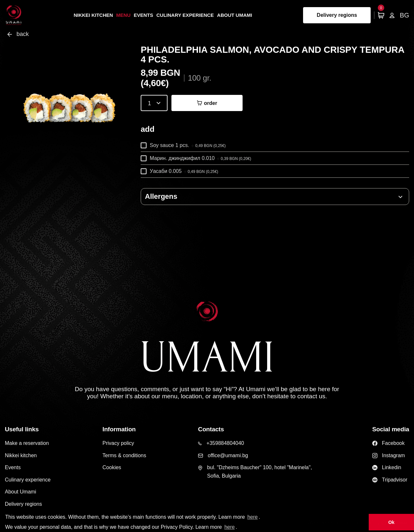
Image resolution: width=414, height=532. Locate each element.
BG (404, 15)
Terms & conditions (124, 455)
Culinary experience (185, 15)
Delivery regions (337, 15)
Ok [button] (391, 522)
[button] (275, 197)
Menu (123, 15)
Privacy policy (118, 443)
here (253, 517)
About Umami (234, 15)
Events (144, 15)
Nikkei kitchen (93, 15)
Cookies (112, 467)
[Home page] (14, 15)
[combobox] (154, 103)
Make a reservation (27, 443)
